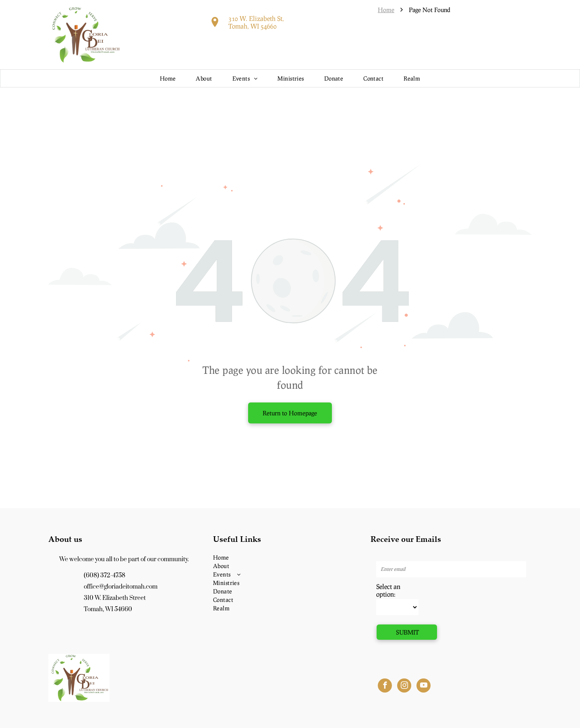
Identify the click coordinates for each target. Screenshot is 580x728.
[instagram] (404, 687)
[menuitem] (168, 78)
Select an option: (388, 590)
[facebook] (385, 687)
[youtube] (424, 687)
